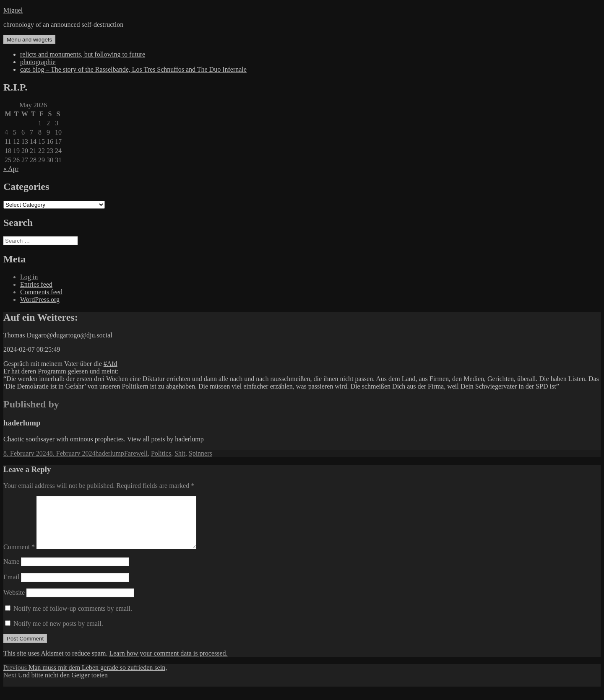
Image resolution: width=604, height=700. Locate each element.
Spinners (200, 453)
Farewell (136, 453)
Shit (180, 453)
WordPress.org (40, 299)
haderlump (110, 453)
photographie (38, 62)
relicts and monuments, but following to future (83, 54)
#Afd (111, 364)
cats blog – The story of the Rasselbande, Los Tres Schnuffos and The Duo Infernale (133, 69)
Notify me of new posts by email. (58, 634)
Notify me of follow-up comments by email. (73, 618)
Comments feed (41, 292)
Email (11, 587)
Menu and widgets (29, 40)
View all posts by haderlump (165, 439)
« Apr (11, 169)
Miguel (13, 10)
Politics (161, 453)
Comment (19, 557)
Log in (29, 277)
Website (14, 603)
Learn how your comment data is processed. (168, 663)
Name (11, 572)
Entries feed (36, 284)
